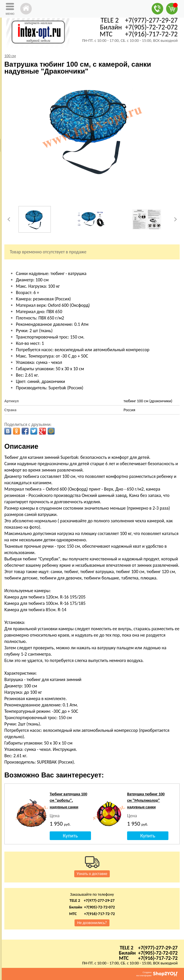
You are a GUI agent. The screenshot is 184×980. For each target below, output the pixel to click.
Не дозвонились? (92, 923)
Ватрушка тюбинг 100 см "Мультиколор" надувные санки (146, 801)
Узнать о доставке (92, 874)
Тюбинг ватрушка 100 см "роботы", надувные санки (68, 801)
